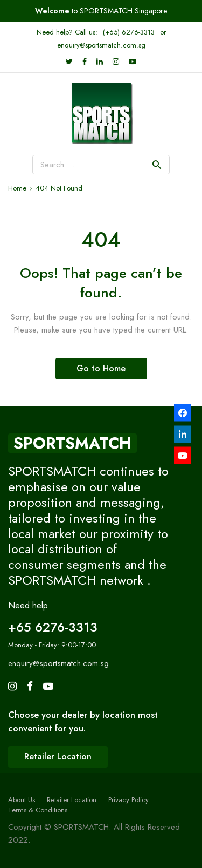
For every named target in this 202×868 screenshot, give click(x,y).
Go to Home (101, 368)
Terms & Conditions (38, 810)
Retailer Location (72, 800)
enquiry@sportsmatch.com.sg (101, 45)
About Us (22, 800)
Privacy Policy (128, 800)
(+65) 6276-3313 (129, 32)
